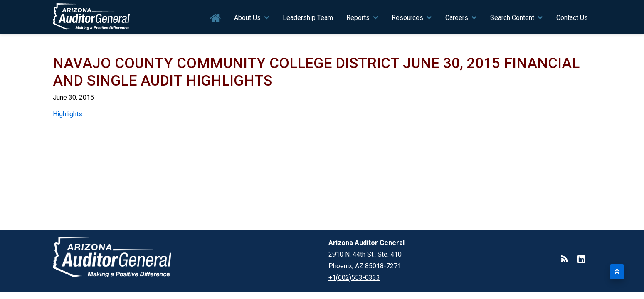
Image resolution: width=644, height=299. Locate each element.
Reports (358, 18)
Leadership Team (308, 18)
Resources (407, 18)
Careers (457, 18)
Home (216, 18)
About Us (247, 18)
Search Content (512, 18)
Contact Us (572, 18)
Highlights (68, 114)
